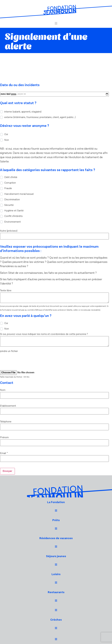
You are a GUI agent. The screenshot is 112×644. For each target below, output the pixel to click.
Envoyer (7, 471)
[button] (56, 23)
